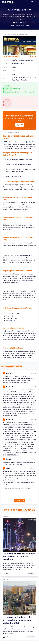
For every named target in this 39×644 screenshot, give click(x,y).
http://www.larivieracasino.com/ (23, 60)
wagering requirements (10, 283)
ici (3, 148)
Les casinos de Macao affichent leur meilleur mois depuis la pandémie (19, 557)
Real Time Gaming (18, 64)
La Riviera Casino (23, 34)
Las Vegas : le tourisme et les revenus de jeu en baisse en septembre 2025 (17, 620)
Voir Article (31, 573)
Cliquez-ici (20, 125)
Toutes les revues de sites (10, 34)
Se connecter (20, 501)
